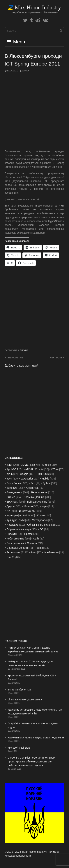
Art (42, 469)
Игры (45, 506)
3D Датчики (28, 465)
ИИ (8, 511)
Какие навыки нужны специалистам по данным (36, 738)
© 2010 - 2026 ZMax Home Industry (25, 852)
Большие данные (34, 497)
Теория (39, 548)
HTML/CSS (42, 474)
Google (24, 474)
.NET (10, 465)
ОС (42, 529)
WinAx (25, 71)
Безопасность (39, 492)
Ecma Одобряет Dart (20, 690)
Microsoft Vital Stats (19, 748)
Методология (40, 520)
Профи (24, 350)
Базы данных (15, 492)
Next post (56, 358)
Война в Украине (37, 502)
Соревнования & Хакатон (22, 543)
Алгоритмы (32, 488)
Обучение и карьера (19, 529)
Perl (33, 483)
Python (47, 483)
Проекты (12, 534)
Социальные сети (17, 548)
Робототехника (15, 539)
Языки (10, 557)
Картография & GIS (18, 515)
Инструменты (27, 511)
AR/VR (29, 469)
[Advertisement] (34, 111)
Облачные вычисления (41, 525)
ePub (10, 474)
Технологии (13, 552)
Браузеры (13, 502)
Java (9, 479)
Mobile (45, 479)
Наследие (13, 525)
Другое (11, 506)
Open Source (14, 483)
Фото (33, 552)
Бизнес (11, 497)
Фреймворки (51, 552)
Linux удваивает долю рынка (25, 699)
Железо (28, 506)
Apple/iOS (12, 469)
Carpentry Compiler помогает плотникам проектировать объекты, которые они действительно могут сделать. (31, 762)
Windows (12, 488)
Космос (41, 515)
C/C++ (55, 469)
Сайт (36, 539)
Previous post (16, 358)
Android (47, 465)
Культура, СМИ (16, 520)
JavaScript (27, 479)
